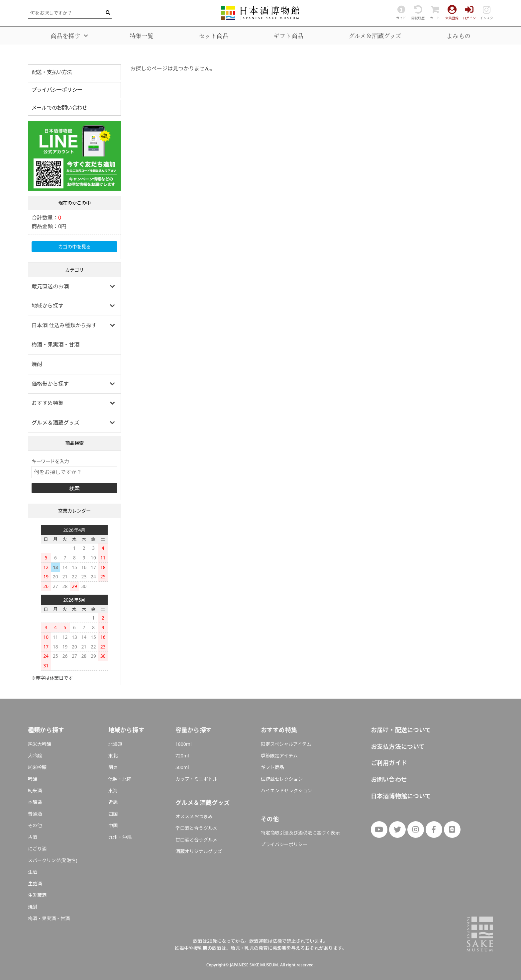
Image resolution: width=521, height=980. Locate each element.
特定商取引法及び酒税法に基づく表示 (300, 833)
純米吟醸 (37, 767)
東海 (113, 790)
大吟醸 (35, 756)
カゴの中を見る (74, 247)
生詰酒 (35, 883)
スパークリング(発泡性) (52, 860)
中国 (113, 825)
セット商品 (214, 36)
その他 (35, 825)
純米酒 (35, 790)
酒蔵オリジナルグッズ (199, 851)
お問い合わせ (389, 779)
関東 (113, 767)
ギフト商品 (288, 36)
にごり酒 (37, 849)
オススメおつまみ (194, 816)
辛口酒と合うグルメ (196, 828)
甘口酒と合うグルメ (196, 840)
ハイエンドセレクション (286, 790)
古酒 (33, 837)
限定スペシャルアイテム (286, 744)
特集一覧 (142, 36)
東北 (113, 756)
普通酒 (35, 814)
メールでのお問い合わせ (59, 108)
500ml (182, 767)
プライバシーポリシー (57, 90)
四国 (113, 814)
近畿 (113, 802)
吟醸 (33, 779)
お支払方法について (398, 746)
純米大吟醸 (40, 744)
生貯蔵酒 (37, 895)
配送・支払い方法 (52, 72)
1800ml (184, 744)
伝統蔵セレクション (282, 779)
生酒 (33, 872)
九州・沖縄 (120, 837)
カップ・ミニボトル (196, 779)
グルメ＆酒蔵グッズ (375, 36)
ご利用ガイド (389, 763)
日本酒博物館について (401, 796)
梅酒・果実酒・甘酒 (55, 344)
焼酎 (37, 364)
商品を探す (65, 36)
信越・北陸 (120, 779)
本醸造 (35, 802)
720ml (182, 756)
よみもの (459, 36)
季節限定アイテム (279, 756)
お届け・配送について (401, 730)
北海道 (115, 744)
